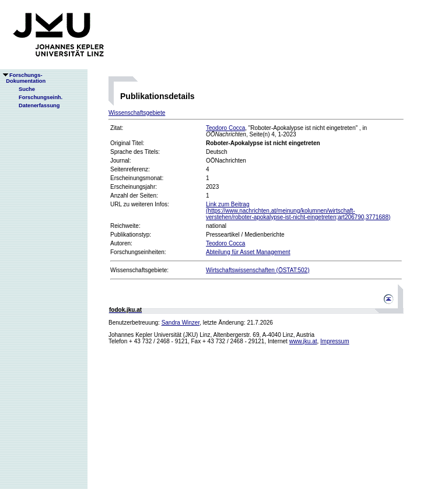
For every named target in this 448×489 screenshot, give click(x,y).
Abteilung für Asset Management (248, 252)
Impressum (335, 341)
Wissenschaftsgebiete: (139, 270)
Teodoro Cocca (225, 128)
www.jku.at (303, 341)
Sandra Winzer (181, 323)
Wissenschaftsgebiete (137, 113)
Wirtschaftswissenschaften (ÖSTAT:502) (258, 270)
